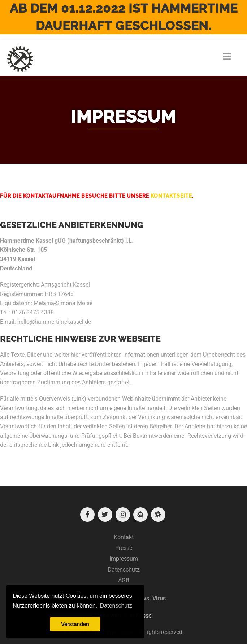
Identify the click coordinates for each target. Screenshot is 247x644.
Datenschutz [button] (116, 606)
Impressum (124, 559)
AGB (124, 580)
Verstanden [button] (75, 624)
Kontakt (124, 537)
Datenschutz (124, 570)
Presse (124, 548)
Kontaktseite (171, 196)
